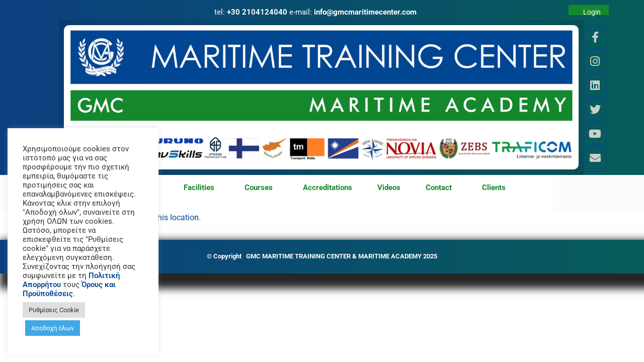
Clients (494, 188)
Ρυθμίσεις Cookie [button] (54, 310)
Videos (389, 188)
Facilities (202, 188)
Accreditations (328, 188)
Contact (441, 188)
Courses (261, 188)
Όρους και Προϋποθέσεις (69, 289)
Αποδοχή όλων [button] (53, 328)
